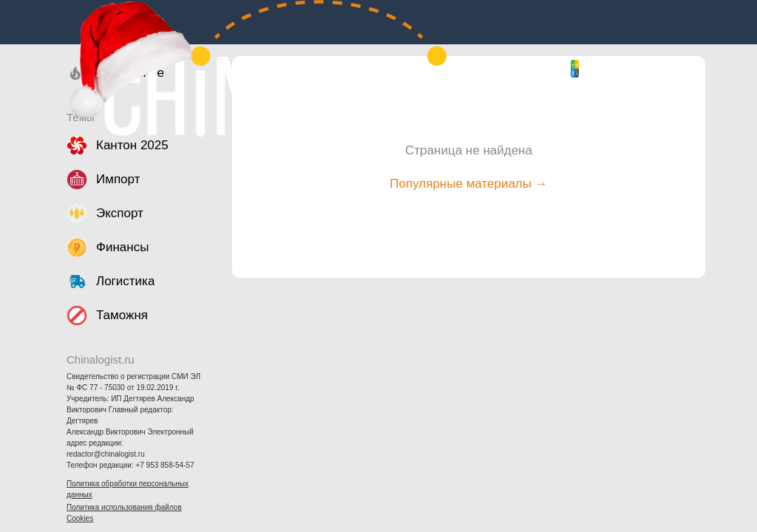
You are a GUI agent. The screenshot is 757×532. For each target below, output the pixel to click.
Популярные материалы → (468, 184)
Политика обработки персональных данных (128, 489)
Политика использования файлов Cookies (124, 513)
